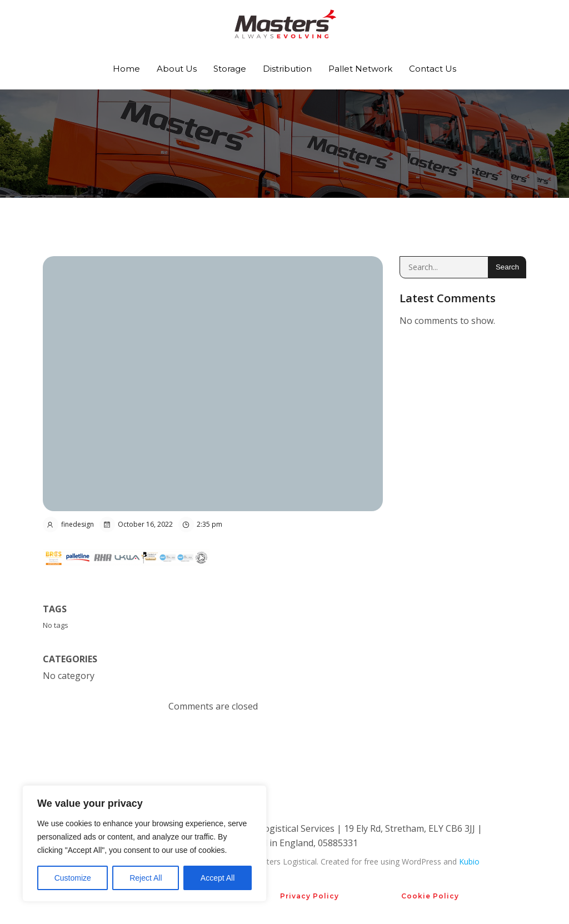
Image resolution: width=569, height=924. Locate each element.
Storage (230, 69)
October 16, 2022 (136, 525)
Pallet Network (360, 69)
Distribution (287, 69)
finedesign (68, 525)
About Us (177, 69)
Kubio (469, 861)
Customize (73, 878)
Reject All (146, 878)
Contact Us (433, 69)
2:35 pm (200, 525)
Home (126, 69)
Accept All (218, 878)
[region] (144, 843)
